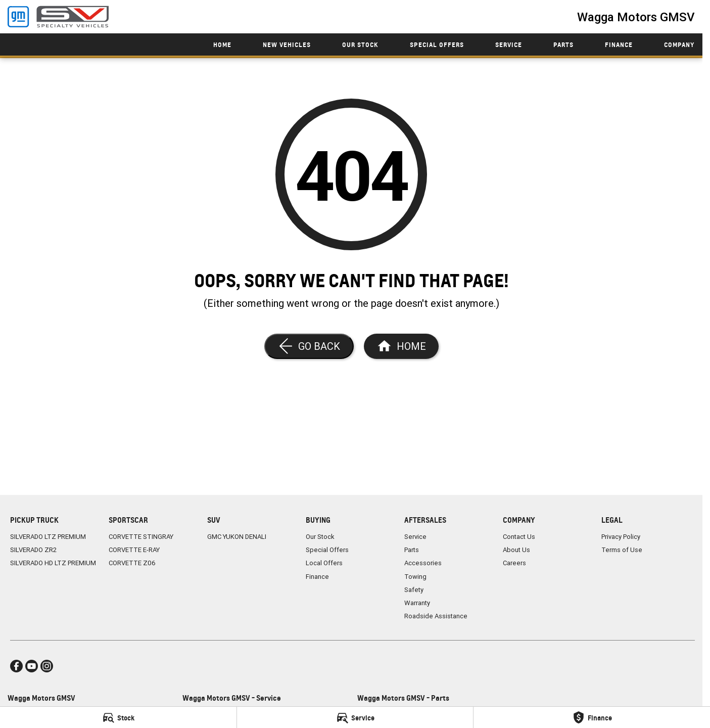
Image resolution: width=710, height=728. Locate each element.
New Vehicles (287, 45)
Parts (563, 45)
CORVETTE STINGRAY (141, 537)
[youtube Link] (32, 666)
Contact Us (519, 537)
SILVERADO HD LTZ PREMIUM (53, 563)
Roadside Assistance (436, 616)
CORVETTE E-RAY (134, 550)
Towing (415, 577)
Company (679, 45)
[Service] (355, 717)
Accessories (423, 563)
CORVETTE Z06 (132, 563)
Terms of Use (622, 550)
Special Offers (437, 45)
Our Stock (360, 45)
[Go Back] (309, 346)
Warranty (417, 603)
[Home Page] (401, 346)
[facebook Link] (16, 666)
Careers (514, 563)
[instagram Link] (47, 666)
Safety (414, 590)
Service (509, 45)
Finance (619, 45)
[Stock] (118, 717)
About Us (516, 550)
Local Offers (324, 563)
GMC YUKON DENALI (237, 537)
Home (222, 45)
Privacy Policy (621, 537)
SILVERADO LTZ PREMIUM (48, 537)
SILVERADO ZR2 (33, 550)
